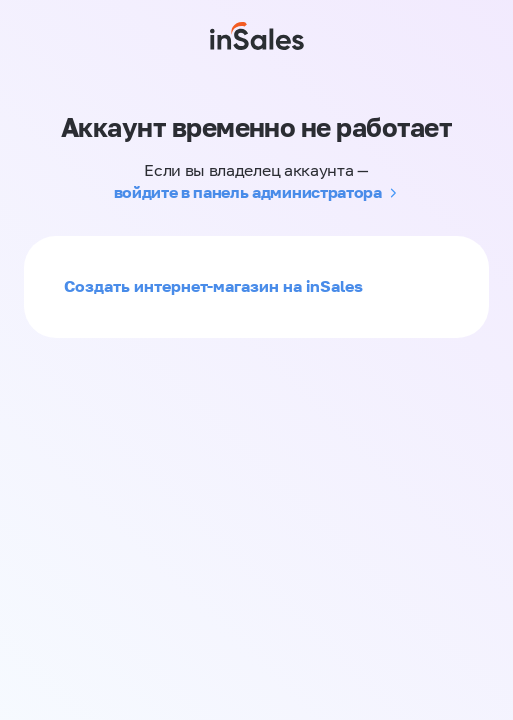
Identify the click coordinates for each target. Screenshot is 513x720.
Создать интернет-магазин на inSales (213, 286)
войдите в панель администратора (248, 192)
